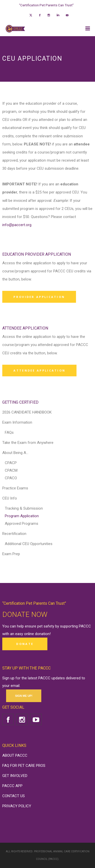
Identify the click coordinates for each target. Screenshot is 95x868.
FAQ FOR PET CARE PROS (24, 766)
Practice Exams (15, 488)
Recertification (14, 534)
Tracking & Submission (24, 508)
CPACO (11, 478)
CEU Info (10, 498)
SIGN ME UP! (24, 696)
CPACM (11, 470)
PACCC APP (12, 786)
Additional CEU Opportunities (29, 544)
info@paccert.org (17, 225)
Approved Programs (22, 524)
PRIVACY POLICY (17, 806)
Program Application (22, 516)
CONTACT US (14, 796)
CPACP (11, 463)
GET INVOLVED (15, 776)
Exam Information (17, 422)
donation (42, 634)
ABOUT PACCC (15, 755)
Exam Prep (11, 554)
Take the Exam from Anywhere (28, 443)
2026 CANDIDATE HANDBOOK (27, 412)
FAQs (9, 432)
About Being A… (15, 453)
